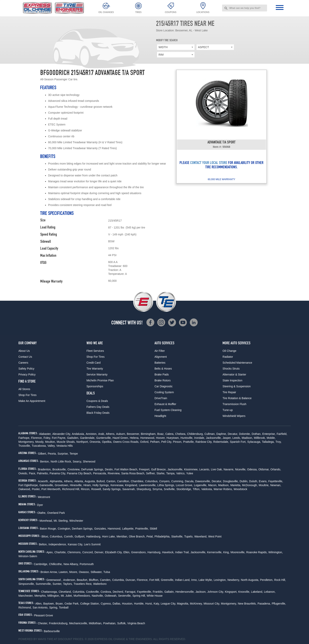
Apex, (50, 552)
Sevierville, (125, 596)
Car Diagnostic (164, 386)
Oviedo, (23, 473)
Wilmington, (276, 552)
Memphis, (40, 596)
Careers (23, 363)
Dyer (40, 505)
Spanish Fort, (238, 442)
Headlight (160, 416)
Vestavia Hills (65, 446)
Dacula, (189, 481)
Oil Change (229, 351)
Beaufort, (82, 580)
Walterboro (100, 584)
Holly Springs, (101, 485)
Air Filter (160, 351)
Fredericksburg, (59, 623)
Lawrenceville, (148, 485)
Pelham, (155, 442)
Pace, (33, 473)
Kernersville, (215, 552)
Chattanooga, (49, 592)
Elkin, (127, 552)
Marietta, (236, 485)
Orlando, (276, 469)
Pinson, (178, 442)
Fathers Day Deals (98, 407)
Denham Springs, (83, 529)
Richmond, (25, 607)
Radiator (228, 357)
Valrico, (181, 473)
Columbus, (152, 481)
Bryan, (60, 604)
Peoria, (52, 454)
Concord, (88, 552)
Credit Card (94, 363)
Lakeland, (257, 592)
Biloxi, (45, 536)
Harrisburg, (154, 552)
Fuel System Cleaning (168, 410)
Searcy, (77, 461)
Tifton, (196, 489)
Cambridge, (41, 564)
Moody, (40, 442)
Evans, (263, 481)
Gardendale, (88, 438)
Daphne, (222, 434)
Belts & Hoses (163, 369)
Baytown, (49, 604)
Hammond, (114, 529)
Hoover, (161, 438)
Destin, (109, 469)
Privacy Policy (27, 374)
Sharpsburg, (144, 489)
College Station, (90, 604)
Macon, (213, 485)
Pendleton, (267, 580)
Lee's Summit (92, 544)
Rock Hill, (280, 580)
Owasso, (84, 572)
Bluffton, (94, 580)
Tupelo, (189, 536)
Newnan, (276, 485)
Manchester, (26, 596)
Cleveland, (65, 592)
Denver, (99, 552)
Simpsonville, (26, 584)
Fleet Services (95, 351)
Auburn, (121, 434)
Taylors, (68, 584)
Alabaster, (45, 434)
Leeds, (236, 438)
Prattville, (189, 442)
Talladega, (268, 442)
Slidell (153, 529)
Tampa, (171, 473)
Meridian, (122, 536)
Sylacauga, (254, 442)
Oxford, (145, 442)
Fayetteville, (276, 481)
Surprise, (63, 454)
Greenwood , (54, 580)
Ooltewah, (111, 596)
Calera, (170, 434)
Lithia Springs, (166, 485)
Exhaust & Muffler (165, 404)
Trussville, (25, 446)
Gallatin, (169, 592)
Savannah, (129, 489)
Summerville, (44, 584)
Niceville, (241, 469)
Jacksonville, (214, 438)
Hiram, (87, 485)
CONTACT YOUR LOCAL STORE (209, 163)
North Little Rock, (61, 461)
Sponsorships (95, 386)
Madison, (247, 438)
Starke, (161, 473)
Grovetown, (62, 485)
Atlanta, (79, 481)
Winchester (76, 521)
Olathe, (42, 513)
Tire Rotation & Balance (237, 398)
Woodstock (241, 489)
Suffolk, (122, 623)
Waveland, (201, 536)
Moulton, (50, 442)
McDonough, (250, 485)
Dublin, (244, 481)
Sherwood (89, 461)
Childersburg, (195, 434)
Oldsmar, (264, 469)
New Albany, (71, 564)
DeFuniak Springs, (93, 469)
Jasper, (227, 438)
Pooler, (36, 489)
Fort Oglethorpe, (28, 485)
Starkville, (177, 536)
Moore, (74, 572)
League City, (168, 604)
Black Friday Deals (98, 413)
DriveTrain (161, 398)
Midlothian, (96, 623)
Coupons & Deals (97, 401)
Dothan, (256, 434)
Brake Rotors (163, 380)
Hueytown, (173, 438)
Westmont (44, 497)
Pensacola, (100, 473)
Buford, (101, 481)
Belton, (43, 544)
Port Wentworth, (51, 489)
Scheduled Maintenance (237, 363)
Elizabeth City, (114, 552)
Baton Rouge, (48, 529)
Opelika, (107, 442)
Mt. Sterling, (61, 521)
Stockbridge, (184, 489)
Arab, (101, 434)
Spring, (54, 607)
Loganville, (201, 485)
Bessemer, (133, 434)
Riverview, (114, 473)
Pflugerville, (279, 604)
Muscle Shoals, (66, 442)
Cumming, (178, 481)
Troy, (278, 442)
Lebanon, (270, 592)
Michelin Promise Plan (100, 380)
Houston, (128, 604)
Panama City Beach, (80, 473)
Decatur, (233, 434)
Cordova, (106, 592)
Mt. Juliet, (67, 596)
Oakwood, (25, 489)
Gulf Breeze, (159, 469)
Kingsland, (131, 485)
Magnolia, (183, 604)
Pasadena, (264, 604)
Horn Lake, (109, 536)
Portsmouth (87, 564)
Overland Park (56, 513)
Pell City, (167, 442)
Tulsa (107, 572)
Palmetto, (43, 473)
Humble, (139, 604)
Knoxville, (244, 592)
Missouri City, (212, 604)
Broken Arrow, (49, 572)
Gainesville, (47, 485)
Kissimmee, (191, 469)
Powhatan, (110, 623)
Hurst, (149, 604)
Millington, (54, 596)
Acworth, (43, 481)
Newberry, (234, 580)
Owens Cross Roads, (126, 442)
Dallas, (117, 604)
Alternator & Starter (234, 374)
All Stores (24, 389)
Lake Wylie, (206, 580)
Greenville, (167, 580)
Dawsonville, (203, 481)
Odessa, (252, 469)
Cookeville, (93, 592)
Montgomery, (26, 442)
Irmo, (194, 580)
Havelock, (168, 552)
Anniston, (91, 434)
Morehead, (46, 521)
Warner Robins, (223, 489)
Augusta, (90, 481)
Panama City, (58, 473)
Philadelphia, (162, 536)
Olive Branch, (137, 536)
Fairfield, (282, 434)
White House (155, 596)
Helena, (134, 438)
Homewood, (148, 438)
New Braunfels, (247, 604)
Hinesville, (76, 485)
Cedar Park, (72, 604)
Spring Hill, (139, 596)
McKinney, (196, 604)
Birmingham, (148, 434)
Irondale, (199, 438)
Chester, (43, 623)
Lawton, (64, 572)
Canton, (111, 481)
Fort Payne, (59, 438)
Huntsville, (187, 438)
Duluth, (253, 481)
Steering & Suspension (236, 386)
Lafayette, (128, 529)
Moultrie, (264, 485)
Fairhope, (24, 438)
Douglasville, (231, 481)
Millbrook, (260, 438)
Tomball (64, 607)
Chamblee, (138, 481)
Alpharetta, (56, 481)
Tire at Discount (60, 639)
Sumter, (57, 584)
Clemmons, (74, 552)
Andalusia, (78, 434)
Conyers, (165, 481)
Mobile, (271, 438)
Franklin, (158, 592)
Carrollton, (123, 481)
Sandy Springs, (112, 489)
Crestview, (74, 469)
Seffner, (151, 473)
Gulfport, (80, 536)
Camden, (106, 580)
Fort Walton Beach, (126, 469)
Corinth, (69, 536)
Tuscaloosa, (39, 446)
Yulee (190, 473)
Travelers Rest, (83, 584)
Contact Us (25, 357)
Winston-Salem (28, 556)
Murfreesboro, (82, 596)
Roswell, (96, 489)
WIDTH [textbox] (163, 47)
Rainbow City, (204, 442)
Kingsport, (231, 592)
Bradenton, (45, 469)
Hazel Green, (121, 438)
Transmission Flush (234, 404)
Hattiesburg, (94, 536)
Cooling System (164, 392)
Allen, (39, 604)
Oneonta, (95, 442)
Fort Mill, (155, 580)
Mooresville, (238, 552)
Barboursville (52, 631)
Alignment (161, 357)
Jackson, (201, 592)
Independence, (58, 544)
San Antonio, (40, 607)
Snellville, (170, 489)
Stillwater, (97, 572)
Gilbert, (42, 454)
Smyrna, (158, 489)
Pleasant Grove (43, 615)
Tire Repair (229, 392)
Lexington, (220, 580)
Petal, (150, 536)
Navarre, (229, 469)
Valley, (51, 446)
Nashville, (98, 596)
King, (226, 552)
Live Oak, (217, 469)
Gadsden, (73, 438)
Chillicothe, (56, 564)
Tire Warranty (95, 369)
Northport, (83, 442)
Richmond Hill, (71, 489)
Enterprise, (269, 434)
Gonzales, (100, 529)
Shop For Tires (27, 395)
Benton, (45, 461)
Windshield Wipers (234, 416)
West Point (215, 536)
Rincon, (85, 489)
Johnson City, (216, 592)
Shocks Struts (231, 369)
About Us (24, 351)
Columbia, (118, 580)
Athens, (110, 434)
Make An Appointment (32, 401)
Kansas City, (75, 544)
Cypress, (106, 604)
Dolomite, (245, 434)
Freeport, (145, 469)
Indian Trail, (182, 552)
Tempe (74, 454)
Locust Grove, (184, 485)
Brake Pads (162, 374)
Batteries (160, 363)
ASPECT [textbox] (204, 47)
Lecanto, (205, 469)
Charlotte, (60, 552)
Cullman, (210, 434)
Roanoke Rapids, (257, 552)
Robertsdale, (221, 442)
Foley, (47, 438)
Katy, (157, 604)
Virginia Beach (136, 623)
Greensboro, (139, 552)
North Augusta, (250, 580)
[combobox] (245, 8)
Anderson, (70, 580)
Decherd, (118, 592)
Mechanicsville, (79, 623)
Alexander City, (62, 434)
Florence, (37, 438)
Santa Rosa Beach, (133, 473)
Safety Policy (26, 369)
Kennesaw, (117, 485)
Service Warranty (97, 374)
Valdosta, (207, 489)
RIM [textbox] (161, 55)
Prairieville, (142, 529)
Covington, (64, 529)
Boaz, (161, 434)
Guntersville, (104, 438)
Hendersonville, (185, 592)
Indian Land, (183, 580)
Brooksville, (60, 469)
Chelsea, (181, 434)
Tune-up (228, 410)
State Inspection (232, 380)
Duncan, (131, 580)
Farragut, (131, 592)
